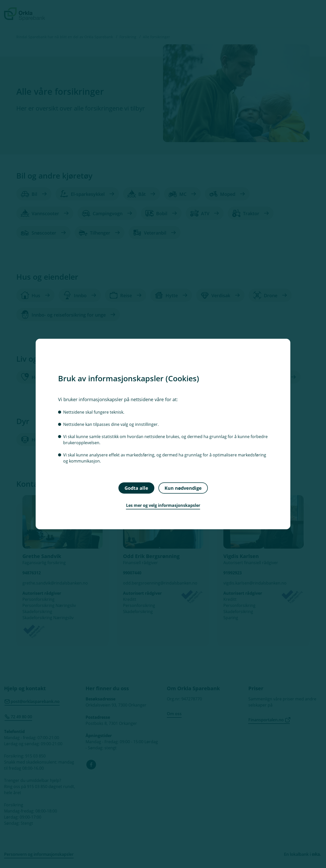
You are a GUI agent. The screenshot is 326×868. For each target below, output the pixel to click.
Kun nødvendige (183, 488)
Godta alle (136, 488)
